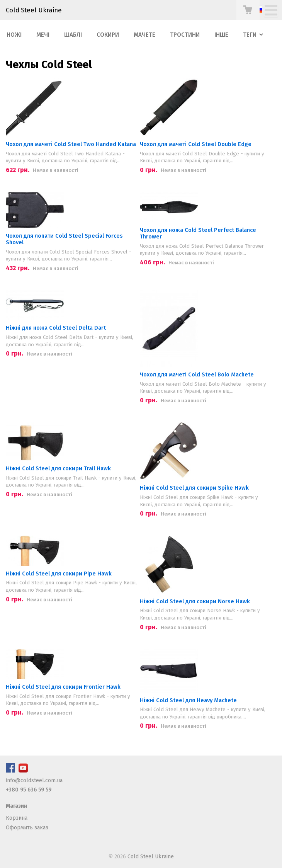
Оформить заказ (27, 828)
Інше (221, 35)
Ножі (14, 35)
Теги (250, 35)
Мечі (43, 35)
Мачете (144, 35)
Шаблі (73, 35)
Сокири (108, 35)
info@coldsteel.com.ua (34, 780)
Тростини (185, 35)
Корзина (17, 818)
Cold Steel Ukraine (34, 10)
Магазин (16, 806)
